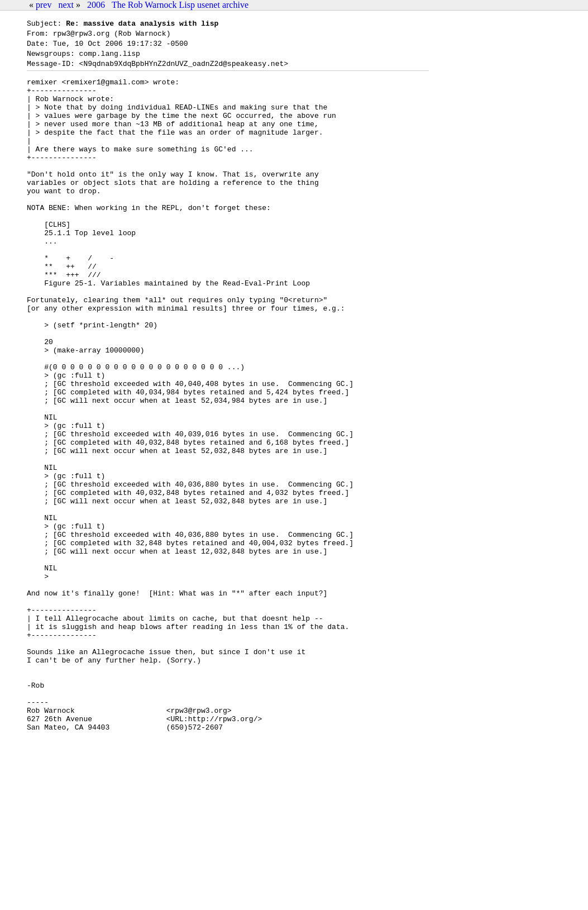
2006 (96, 5)
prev (44, 5)
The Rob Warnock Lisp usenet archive (180, 5)
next (66, 5)
